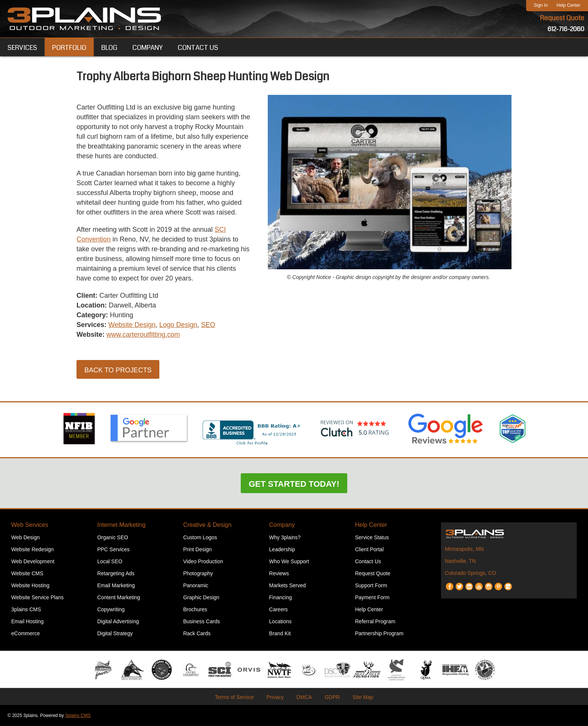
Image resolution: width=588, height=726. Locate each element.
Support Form (371, 585)
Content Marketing (118, 597)
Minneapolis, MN (464, 549)
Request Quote (562, 18)
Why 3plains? (285, 537)
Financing (281, 597)
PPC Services (113, 549)
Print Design (197, 549)
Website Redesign (32, 549)
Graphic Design (201, 597)
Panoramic (196, 585)
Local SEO (110, 561)
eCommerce (25, 633)
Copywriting (111, 609)
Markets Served (288, 585)
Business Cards (201, 621)
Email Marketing (116, 585)
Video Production (203, 561)
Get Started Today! (294, 484)
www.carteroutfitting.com (143, 334)
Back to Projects (118, 370)
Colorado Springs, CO (470, 573)
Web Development (33, 561)
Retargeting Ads (116, 573)
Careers (279, 609)
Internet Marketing (121, 525)
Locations (280, 621)
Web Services (30, 525)
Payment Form (372, 597)
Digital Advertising (118, 621)
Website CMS (27, 573)
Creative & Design (207, 525)
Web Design (25, 537)
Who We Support (289, 561)
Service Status (372, 537)
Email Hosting (27, 621)
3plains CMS (26, 609)
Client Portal (369, 549)
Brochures (195, 609)
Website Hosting (30, 585)
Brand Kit (280, 633)
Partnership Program (379, 633)
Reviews (279, 573)
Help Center (568, 5)
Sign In (541, 5)
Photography (198, 573)
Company (282, 525)
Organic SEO (112, 537)
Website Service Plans (37, 597)
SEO (208, 325)
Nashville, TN (460, 561)
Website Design (132, 325)
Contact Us (368, 561)
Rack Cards (197, 633)
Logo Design (178, 325)
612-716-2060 (566, 29)
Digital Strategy (115, 633)
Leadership (282, 549)
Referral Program (375, 621)
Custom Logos (200, 537)
